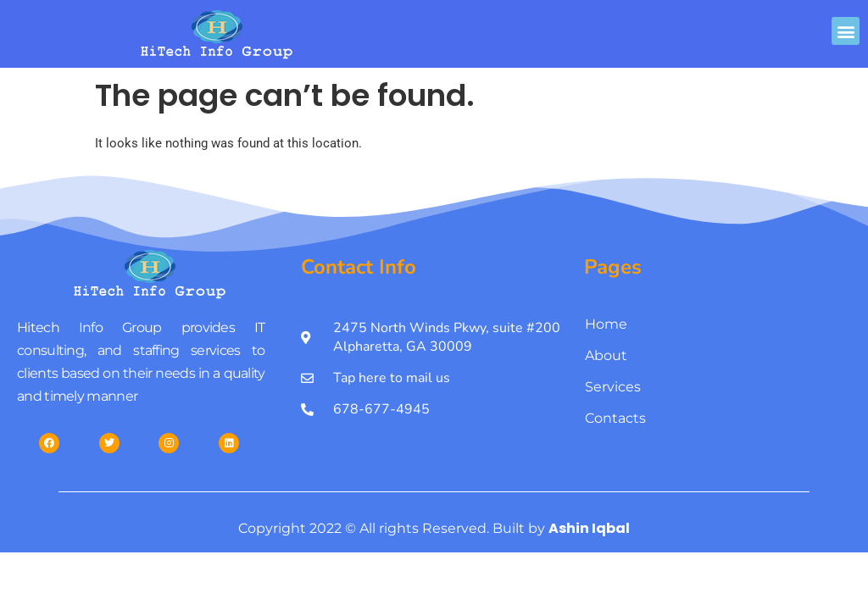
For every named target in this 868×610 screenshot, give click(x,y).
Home (606, 324)
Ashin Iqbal (589, 528)
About (606, 355)
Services (613, 387)
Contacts (615, 418)
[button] (846, 31)
